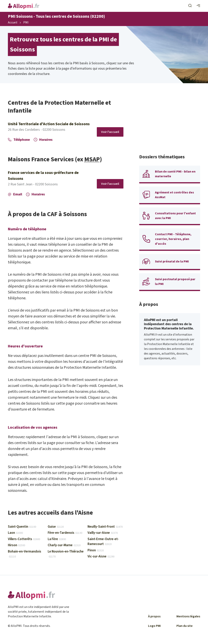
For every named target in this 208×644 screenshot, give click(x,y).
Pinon (96, 550)
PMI (26, 23)
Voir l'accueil (110, 132)
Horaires (43, 140)
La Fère (57, 539)
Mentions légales (188, 616)
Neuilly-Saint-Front (105, 527)
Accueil (13, 23)
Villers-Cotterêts (24, 539)
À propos (154, 616)
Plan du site (185, 626)
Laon (15, 533)
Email (15, 194)
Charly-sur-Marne (64, 545)
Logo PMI (154, 626)
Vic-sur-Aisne (101, 556)
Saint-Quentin (22, 527)
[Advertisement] (170, 124)
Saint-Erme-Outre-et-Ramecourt (103, 542)
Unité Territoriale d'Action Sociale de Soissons (49, 124)
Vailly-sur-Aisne (103, 533)
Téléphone (19, 140)
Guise (56, 527)
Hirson (16, 545)
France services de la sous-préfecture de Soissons (43, 176)
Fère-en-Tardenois (65, 533)
